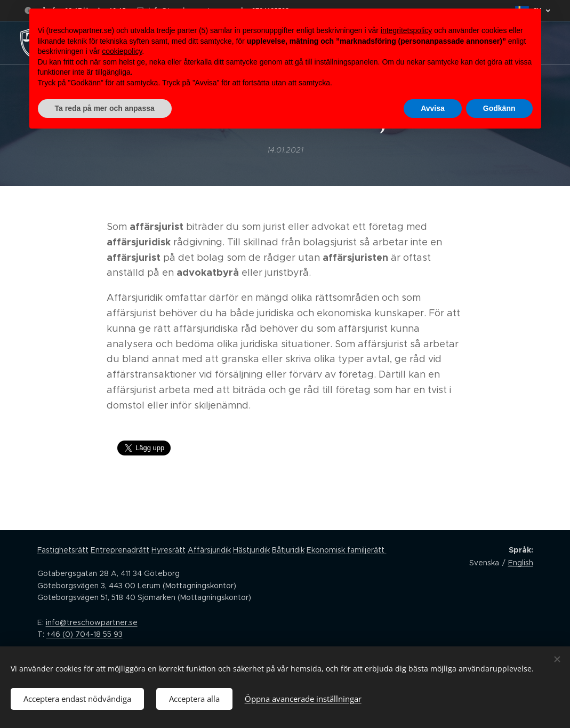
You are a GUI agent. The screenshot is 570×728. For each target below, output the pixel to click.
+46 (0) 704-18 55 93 (85, 634)
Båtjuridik (288, 550)
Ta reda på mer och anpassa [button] (105, 108)
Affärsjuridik (209, 550)
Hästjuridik (251, 550)
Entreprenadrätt (120, 550)
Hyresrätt (168, 550)
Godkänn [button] (499, 108)
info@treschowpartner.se (92, 622)
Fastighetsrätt (63, 550)
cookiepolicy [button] (122, 51)
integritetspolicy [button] (407, 30)
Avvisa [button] (433, 108)
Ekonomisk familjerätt (347, 550)
